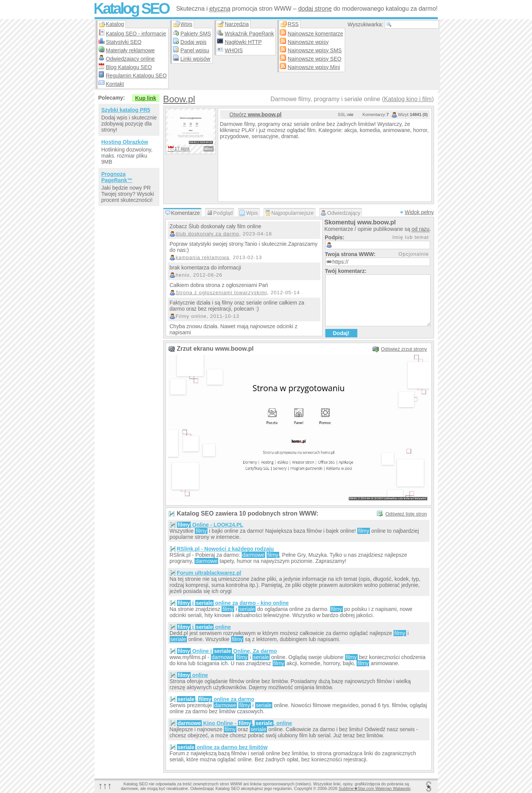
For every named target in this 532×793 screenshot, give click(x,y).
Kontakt (115, 84)
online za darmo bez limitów (222, 747)
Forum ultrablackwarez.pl (209, 573)
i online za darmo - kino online (233, 603)
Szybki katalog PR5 (126, 110)
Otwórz (256, 114)
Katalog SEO (131, 8)
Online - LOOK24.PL (210, 525)
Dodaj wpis (193, 42)
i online (204, 627)
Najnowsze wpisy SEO (314, 59)
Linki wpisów (195, 59)
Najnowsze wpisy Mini (314, 67)
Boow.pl (179, 99)
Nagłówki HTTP (243, 42)
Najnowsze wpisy (308, 42)
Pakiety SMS (196, 34)
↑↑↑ (105, 786)
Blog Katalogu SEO (129, 67)
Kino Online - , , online (235, 723)
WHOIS (234, 50)
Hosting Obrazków (125, 142)
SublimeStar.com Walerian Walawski (374, 788)
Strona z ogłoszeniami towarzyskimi (222, 293)
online (193, 675)
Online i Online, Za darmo (227, 651)
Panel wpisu (195, 50)
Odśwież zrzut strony (404, 349)
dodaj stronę (315, 9)
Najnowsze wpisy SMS (315, 50)
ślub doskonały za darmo (208, 234)
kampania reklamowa (203, 257)
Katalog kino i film (408, 99)
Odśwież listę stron (406, 514)
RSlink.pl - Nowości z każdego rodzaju (225, 549)
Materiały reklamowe (130, 50)
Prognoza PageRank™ (117, 177)
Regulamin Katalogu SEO (137, 76)
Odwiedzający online (130, 59)
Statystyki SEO (124, 42)
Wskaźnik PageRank (249, 34)
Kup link (145, 98)
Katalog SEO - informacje (136, 34)
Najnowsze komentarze (315, 34)
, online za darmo (216, 699)
